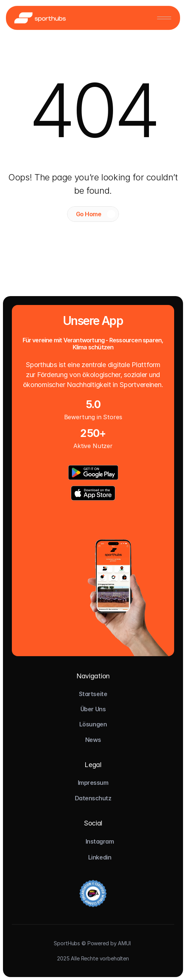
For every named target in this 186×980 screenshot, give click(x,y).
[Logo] (40, 17)
